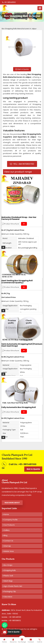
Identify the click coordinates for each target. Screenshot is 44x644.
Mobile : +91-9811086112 (11, 620)
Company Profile (10, 520)
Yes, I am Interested (22, 164)
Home (6, 514)
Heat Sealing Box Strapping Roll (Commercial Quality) (17, 282)
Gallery (6, 530)
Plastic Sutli (8, 576)
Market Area (8, 551)
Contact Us (8, 541)
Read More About (12, 503)
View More (8, 597)
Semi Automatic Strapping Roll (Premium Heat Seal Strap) (22, 345)
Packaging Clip (9, 591)
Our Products (9, 525)
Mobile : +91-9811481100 (11, 617)
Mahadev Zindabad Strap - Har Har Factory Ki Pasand (19, 218)
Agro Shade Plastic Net (13, 586)
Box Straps (8, 565)
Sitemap (7, 546)
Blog (5, 535)
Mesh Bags (8, 581)
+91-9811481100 (9, 2)
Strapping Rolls (9, 570)
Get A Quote (22, 69)
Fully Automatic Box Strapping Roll (19, 407)
